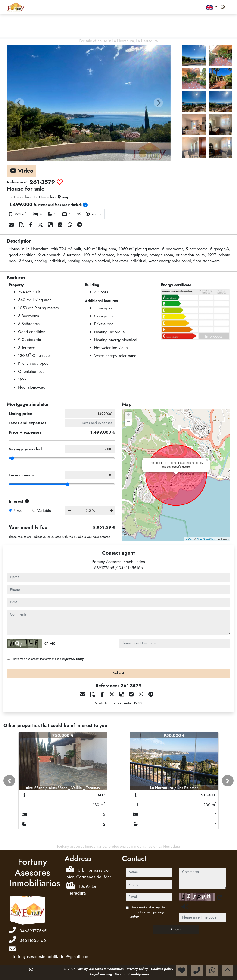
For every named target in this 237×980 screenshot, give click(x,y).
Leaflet (189, 539)
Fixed (18, 510)
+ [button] (128, 415)
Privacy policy (138, 969)
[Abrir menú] (230, 7)
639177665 (104, 568)
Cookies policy (162, 969)
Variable (44, 510)
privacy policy (75, 659)
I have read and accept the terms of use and (48, 659)
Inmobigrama (139, 974)
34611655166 (131, 568)
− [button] (128, 422)
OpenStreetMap (206, 539)
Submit (119, 673)
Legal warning (102, 974)
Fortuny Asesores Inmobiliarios (100, 969)
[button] (9, 781)
